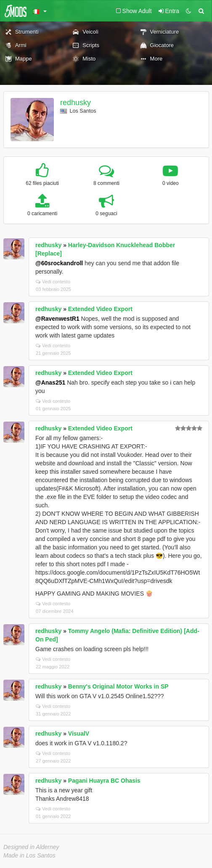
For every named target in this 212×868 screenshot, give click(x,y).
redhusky (76, 103)
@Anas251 (50, 383)
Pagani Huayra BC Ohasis (104, 781)
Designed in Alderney (31, 847)
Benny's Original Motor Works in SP (118, 686)
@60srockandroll (59, 263)
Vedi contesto (53, 282)
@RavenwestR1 (57, 319)
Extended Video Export (100, 309)
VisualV (79, 733)
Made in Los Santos (29, 855)
